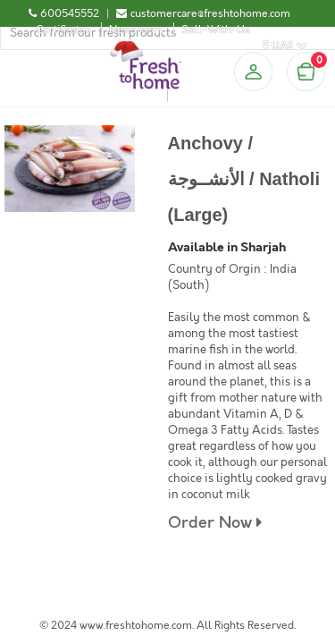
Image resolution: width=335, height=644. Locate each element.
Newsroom (136, 30)
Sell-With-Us (216, 30)
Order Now (215, 523)
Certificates (63, 30)
